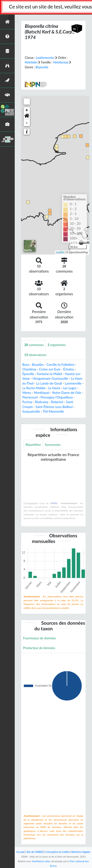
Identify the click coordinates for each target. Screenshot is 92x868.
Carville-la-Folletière (60, 365)
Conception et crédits (58, 852)
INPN (54, 503)
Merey (27, 393)
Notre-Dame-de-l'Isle (67, 393)
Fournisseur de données (39, 638)
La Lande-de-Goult (49, 383)
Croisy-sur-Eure (50, 369)
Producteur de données (39, 648)
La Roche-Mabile (34, 388)
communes (34, 345)
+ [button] (27, 110)
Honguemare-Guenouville (50, 378)
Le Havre (54, 388)
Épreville (28, 374)
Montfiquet (42, 393)
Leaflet (60, 252)
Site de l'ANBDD (35, 852)
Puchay (27, 402)
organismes (57, 345)
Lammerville (73, 383)
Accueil (20, 852)
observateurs (35, 355)
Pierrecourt (30, 397)
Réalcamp (42, 402)
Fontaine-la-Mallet (49, 374)
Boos (26, 365)
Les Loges (70, 388)
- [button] (27, 123)
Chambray (29, 369)
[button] (27, 117)
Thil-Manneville (53, 411)
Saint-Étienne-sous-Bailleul (54, 407)
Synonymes (53, 445)
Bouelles (38, 365)
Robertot (57, 402)
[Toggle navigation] (11, 17)
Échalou (69, 369)
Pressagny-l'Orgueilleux (57, 397)
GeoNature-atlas (41, 861)
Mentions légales (81, 852)
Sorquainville (31, 411)
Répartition (33, 445)
